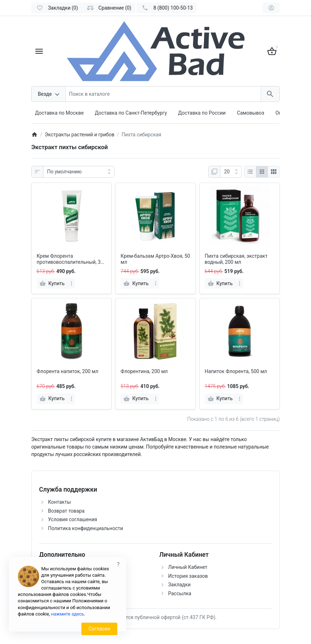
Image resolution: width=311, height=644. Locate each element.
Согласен (99, 629)
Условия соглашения (73, 519)
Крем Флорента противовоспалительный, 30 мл (70, 259)
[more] (71, 283)
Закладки (179, 585)
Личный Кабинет (188, 567)
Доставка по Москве (60, 113)
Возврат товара (66, 511)
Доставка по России (202, 113)
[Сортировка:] (79, 172)
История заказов (188, 576)
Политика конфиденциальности (85, 528)
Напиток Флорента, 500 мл (236, 371)
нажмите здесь (68, 614)
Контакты (59, 502)
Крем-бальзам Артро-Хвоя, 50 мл (155, 259)
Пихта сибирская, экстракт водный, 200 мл (236, 259)
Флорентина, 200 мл (144, 371)
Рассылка (180, 593)
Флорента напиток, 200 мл (68, 371)
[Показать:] (231, 172)
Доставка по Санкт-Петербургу (131, 113)
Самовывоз (250, 113)
